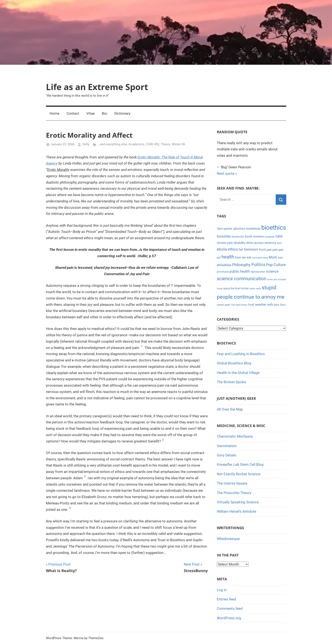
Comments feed (230, 608)
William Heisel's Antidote (237, 511)
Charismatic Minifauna (235, 436)
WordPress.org (229, 618)
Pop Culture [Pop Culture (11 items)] (276, 265)
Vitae (91, 113)
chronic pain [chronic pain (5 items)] (225, 243)
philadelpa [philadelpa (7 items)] (224, 265)
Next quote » (227, 173)
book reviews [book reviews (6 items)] (254, 236)
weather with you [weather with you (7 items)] (267, 305)
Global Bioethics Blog (234, 363)
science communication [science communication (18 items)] (242, 279)
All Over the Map (230, 409)
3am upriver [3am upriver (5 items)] (225, 229)
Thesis (165, 144)
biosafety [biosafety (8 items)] (224, 236)
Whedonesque (228, 539)
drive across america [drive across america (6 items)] (261, 243)
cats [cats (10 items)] (279, 236)
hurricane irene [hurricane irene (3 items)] (260, 258)
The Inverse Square (232, 483)
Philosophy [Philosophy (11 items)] (241, 265)
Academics (136, 144)
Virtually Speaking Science (238, 502)
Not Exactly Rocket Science (239, 474)
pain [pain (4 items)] (281, 258)
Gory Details (227, 455)
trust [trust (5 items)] (251, 305)
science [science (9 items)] (272, 271)
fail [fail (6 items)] (241, 250)
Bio (104, 113)
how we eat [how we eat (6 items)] (243, 257)
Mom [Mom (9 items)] (273, 257)
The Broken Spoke (231, 382)
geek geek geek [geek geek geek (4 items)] (275, 250)
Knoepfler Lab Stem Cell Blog (240, 464)
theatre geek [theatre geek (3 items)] (223, 305)
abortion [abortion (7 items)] (239, 229)
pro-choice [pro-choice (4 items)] (223, 272)
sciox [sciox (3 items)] (270, 279)
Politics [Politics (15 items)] (258, 265)
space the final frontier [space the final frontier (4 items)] (236, 288)
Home (54, 113)
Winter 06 (178, 144)
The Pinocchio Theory (234, 493)
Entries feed (226, 599)
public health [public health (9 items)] (240, 271)
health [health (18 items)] (228, 257)
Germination (227, 446)
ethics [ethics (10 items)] (233, 249)
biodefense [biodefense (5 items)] (253, 229)
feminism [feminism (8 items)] (251, 249)
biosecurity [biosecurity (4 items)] (238, 237)
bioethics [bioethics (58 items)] (274, 228)
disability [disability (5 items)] (240, 243)
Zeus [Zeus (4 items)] (283, 305)
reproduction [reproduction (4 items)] (258, 272)
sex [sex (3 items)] (275, 279)
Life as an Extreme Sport (97, 87)
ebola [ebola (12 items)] (222, 249)
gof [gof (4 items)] (219, 258)
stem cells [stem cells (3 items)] (255, 289)
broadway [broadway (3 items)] (270, 237)
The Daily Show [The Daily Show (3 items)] (239, 305)
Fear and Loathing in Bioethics (241, 354)
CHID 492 (153, 144)
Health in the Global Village (238, 373)
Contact (73, 113)
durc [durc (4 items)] (279, 243)
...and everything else (112, 144)
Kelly (86, 144)
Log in (222, 590)
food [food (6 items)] (262, 250)
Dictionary (122, 113)
